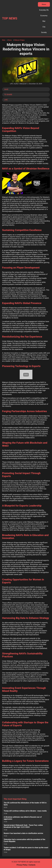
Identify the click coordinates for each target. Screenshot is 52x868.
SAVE (6, 89)
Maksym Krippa (19, 40)
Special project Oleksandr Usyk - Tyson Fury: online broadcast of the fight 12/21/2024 (23, 826)
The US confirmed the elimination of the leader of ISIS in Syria (25, 804)
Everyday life (44, 10)
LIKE (6, 100)
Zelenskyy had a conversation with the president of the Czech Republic (24, 840)
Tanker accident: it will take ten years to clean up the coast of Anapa (26, 849)
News (44, 4)
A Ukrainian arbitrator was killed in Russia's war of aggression (23, 818)
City (44, 27)
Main (4, 40)
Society (44, 32)
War (44, 21)
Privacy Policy (22, 865)
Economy (44, 16)
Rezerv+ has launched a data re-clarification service (23, 833)
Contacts (32, 865)
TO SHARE (8, 95)
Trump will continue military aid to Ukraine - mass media (25, 811)
